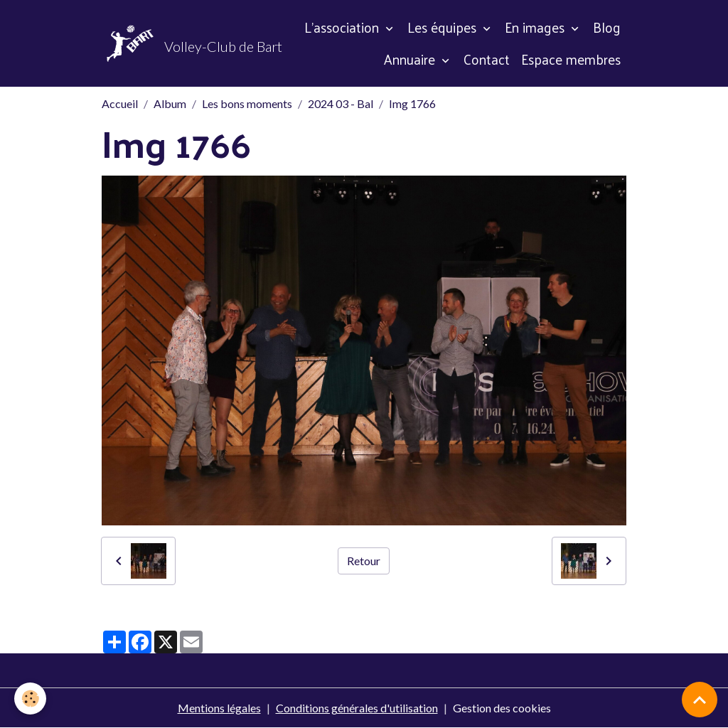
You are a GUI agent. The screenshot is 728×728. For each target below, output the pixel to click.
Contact (487, 59)
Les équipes (444, 27)
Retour (364, 561)
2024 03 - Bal (341, 103)
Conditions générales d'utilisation (357, 708)
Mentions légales (219, 708)
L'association (343, 27)
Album (170, 103)
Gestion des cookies (502, 708)
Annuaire (411, 59)
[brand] (164, 43)
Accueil (120, 103)
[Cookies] (30, 698)
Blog (607, 27)
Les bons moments (247, 103)
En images (536, 27)
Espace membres (571, 59)
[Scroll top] (700, 700)
